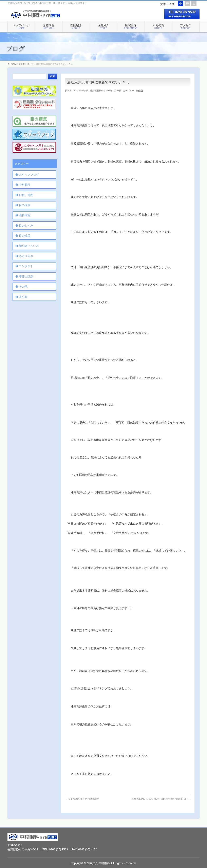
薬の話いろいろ (29, 246)
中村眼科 (25, 185)
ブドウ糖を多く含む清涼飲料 (82, 799)
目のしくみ (26, 226)
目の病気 (25, 205)
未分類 (139, 91)
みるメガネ (26, 256)
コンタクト (26, 266)
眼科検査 (25, 215)
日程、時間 (26, 195)
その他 (23, 287)
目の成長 (25, 236)
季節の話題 (26, 276)
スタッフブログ (29, 175)
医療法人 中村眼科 (98, 863)
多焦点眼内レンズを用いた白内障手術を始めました (161, 799)
